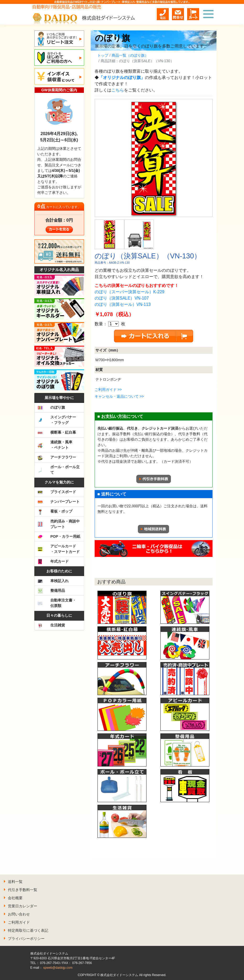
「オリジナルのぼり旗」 (122, 78)
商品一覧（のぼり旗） (130, 55)
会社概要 (15, 898)
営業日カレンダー (23, 906)
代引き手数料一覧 (23, 890)
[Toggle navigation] (208, 14)
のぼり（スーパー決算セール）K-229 (130, 292)
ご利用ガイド (19, 922)
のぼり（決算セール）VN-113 (123, 304)
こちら (118, 90)
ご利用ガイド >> (108, 390)
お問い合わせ (19, 914)
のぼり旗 (113, 38)
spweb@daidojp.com (58, 968)
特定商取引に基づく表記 (28, 930)
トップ (103, 55)
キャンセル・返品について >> (119, 396)
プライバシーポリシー (26, 939)
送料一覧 (15, 882)
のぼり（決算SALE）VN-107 (122, 298)
